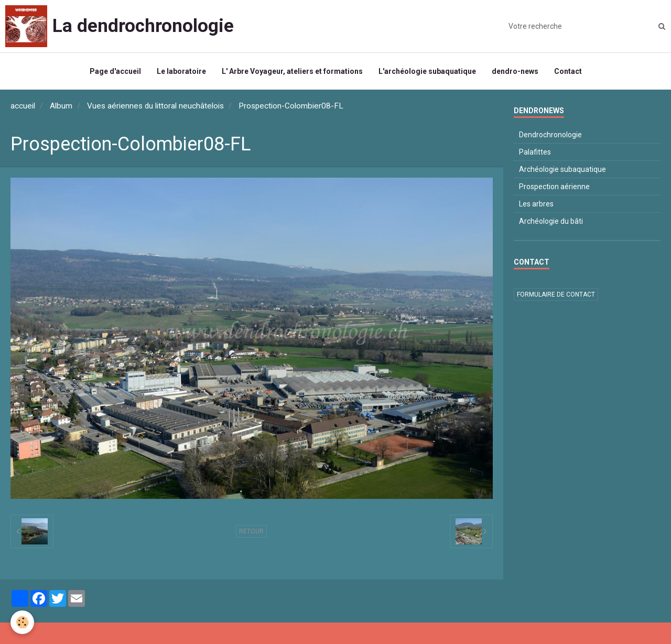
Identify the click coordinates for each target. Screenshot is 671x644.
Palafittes (535, 152)
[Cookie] (22, 622)
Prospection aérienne (554, 187)
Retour (251, 531)
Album (61, 106)
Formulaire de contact (556, 294)
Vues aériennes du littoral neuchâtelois (155, 106)
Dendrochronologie (550, 135)
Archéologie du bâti (551, 221)
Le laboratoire (181, 71)
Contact (568, 71)
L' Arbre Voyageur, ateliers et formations (292, 71)
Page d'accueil (115, 71)
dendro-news (515, 71)
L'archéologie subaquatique (427, 71)
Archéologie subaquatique (562, 169)
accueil (23, 106)
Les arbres (536, 204)
